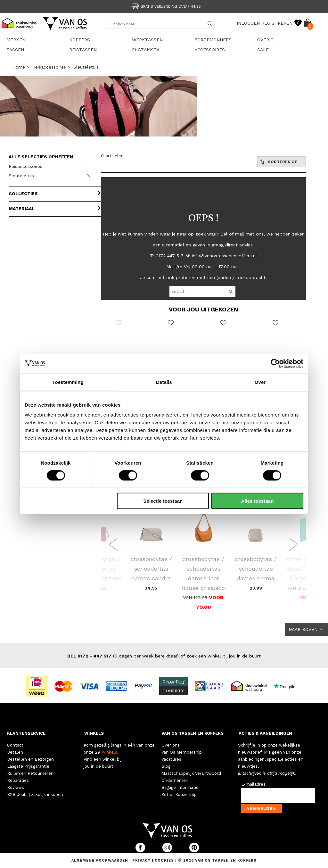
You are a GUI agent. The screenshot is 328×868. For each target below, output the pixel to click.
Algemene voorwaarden (100, 860)
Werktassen (147, 40)
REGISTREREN (277, 23)
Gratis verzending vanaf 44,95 (166, 7)
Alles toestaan (258, 501)
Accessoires (210, 50)
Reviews (16, 787)
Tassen (15, 50)
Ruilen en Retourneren (30, 773)
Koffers (80, 40)
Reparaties (18, 780)
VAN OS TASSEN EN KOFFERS (193, 733)
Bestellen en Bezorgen (30, 759)
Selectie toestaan (163, 501)
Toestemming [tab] (68, 382)
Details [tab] (164, 382)
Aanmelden (261, 809)
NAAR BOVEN (306, 629)
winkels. (110, 752)
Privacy (142, 860)
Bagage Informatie (180, 787)
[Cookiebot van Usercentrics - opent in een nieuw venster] (275, 363)
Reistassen (83, 50)
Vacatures (171, 759)
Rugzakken (146, 50)
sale (263, 50)
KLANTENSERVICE (26, 733)
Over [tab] (260, 382)
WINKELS (94, 733)
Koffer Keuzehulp (179, 794)
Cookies (164, 860)
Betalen (15, 752)
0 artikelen (112, 156)
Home (19, 67)
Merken (16, 40)
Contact (15, 745)
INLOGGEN (248, 23)
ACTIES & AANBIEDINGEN (265, 733)
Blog (166, 766)
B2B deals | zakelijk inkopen (35, 794)
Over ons (171, 745)
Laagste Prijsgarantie (28, 766)
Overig (265, 40)
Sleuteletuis (86, 67)
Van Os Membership (182, 752)
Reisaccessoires (49, 67)
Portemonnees (213, 40)
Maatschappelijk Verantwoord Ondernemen (191, 777)
